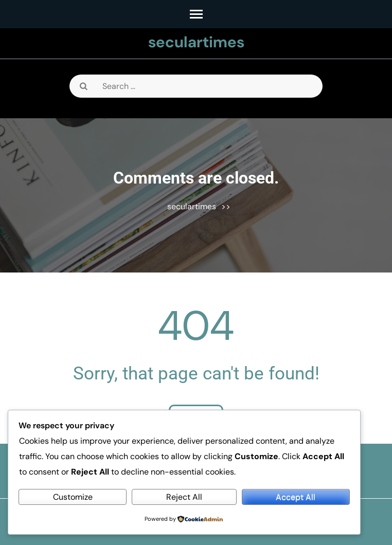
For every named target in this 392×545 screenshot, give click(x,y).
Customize (73, 497)
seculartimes (196, 42)
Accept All (296, 497)
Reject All (184, 497)
